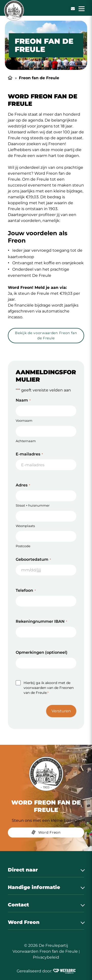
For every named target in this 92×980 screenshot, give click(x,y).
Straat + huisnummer (33, 505)
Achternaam (26, 441)
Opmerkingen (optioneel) (42, 652)
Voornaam (24, 420)
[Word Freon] (46, 833)
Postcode (23, 546)
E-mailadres (29, 454)
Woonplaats (25, 526)
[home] (14, 10)
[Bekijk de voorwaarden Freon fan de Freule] (46, 336)
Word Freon (24, 922)
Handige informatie (34, 887)
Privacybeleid (46, 957)
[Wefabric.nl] (64, 971)
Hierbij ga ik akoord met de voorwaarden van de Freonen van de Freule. (49, 688)
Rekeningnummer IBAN (41, 621)
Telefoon (26, 590)
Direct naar (23, 870)
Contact (18, 905)
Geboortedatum (33, 559)
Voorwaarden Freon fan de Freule (45, 951)
